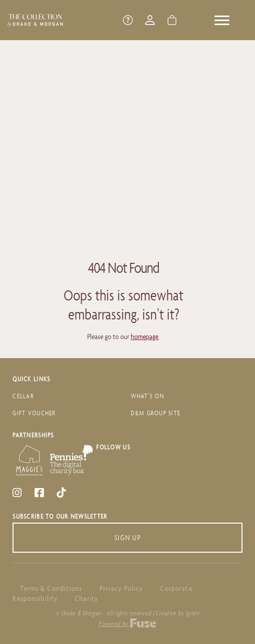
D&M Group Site (156, 413)
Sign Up (127, 537)
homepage (145, 336)
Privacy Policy (121, 588)
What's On (147, 396)
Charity (86, 598)
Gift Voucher (34, 413)
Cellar (23, 396)
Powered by (127, 624)
